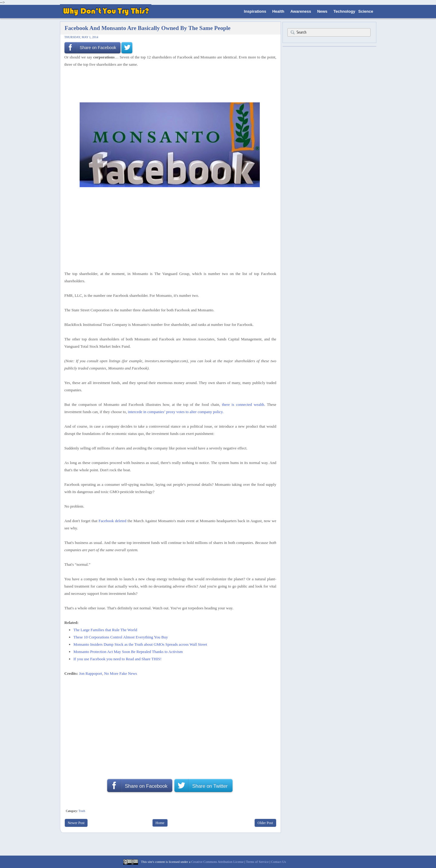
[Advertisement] (168, 84)
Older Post (265, 823)
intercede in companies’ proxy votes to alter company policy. (176, 412)
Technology (344, 11)
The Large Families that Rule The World (106, 630)
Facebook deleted (113, 521)
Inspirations (255, 11)
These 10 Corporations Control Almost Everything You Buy (121, 637)
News (322, 11)
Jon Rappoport (91, 673)
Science (366, 11)
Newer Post (76, 823)
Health (278, 11)
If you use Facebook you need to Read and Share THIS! (118, 659)
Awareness (301, 11)
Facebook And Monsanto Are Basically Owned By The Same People (148, 28)
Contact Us (278, 862)
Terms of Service (257, 862)
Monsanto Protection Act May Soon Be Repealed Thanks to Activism (128, 652)
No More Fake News (121, 673)
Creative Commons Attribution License (218, 862)
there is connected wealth (243, 404)
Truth (82, 811)
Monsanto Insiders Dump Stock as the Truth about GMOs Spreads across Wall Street (140, 644)
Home (160, 823)
